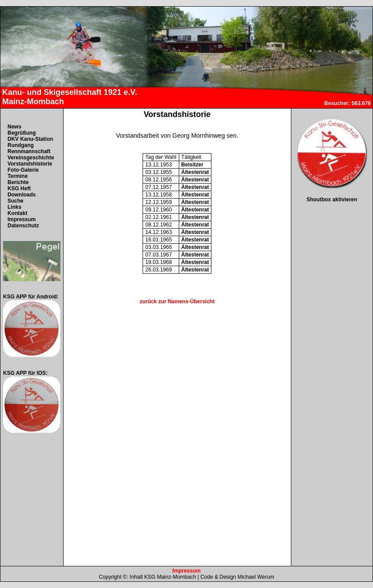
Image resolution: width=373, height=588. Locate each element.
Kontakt (17, 213)
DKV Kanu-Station (30, 139)
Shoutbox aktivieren (332, 200)
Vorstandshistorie (30, 164)
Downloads (22, 195)
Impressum (22, 219)
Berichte (18, 182)
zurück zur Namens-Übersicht (177, 302)
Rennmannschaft (29, 151)
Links (14, 207)
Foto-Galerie (23, 170)
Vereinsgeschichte (31, 158)
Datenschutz (23, 226)
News (14, 127)
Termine (18, 176)
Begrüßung (22, 133)
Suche (15, 201)
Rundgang (21, 145)
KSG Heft (19, 188)
